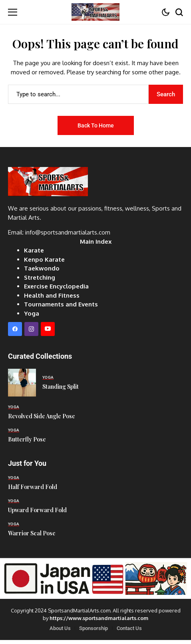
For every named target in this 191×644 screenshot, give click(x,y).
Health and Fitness (52, 295)
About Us (60, 628)
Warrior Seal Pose (32, 533)
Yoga (32, 313)
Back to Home (96, 125)
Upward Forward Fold (37, 510)
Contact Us (129, 628)
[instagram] (31, 329)
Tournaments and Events (61, 304)
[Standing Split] (22, 383)
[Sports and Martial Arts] (95, 12)
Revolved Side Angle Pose (42, 416)
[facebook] (15, 329)
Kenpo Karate (44, 259)
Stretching (40, 277)
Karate (34, 250)
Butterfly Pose (27, 439)
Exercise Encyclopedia (56, 286)
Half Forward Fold (33, 487)
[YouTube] (48, 329)
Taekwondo (42, 268)
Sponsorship (94, 628)
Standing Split (61, 387)
